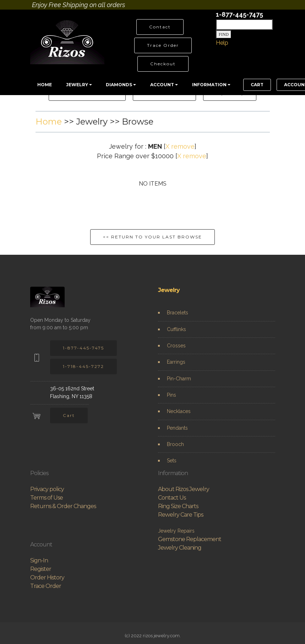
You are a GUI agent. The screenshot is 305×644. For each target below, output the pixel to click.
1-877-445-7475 (83, 348)
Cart (69, 415)
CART (257, 85)
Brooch (175, 444)
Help (222, 43)
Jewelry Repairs (176, 531)
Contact (160, 27)
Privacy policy (47, 489)
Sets (172, 461)
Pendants (177, 428)
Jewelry (169, 290)
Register (41, 569)
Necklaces (179, 411)
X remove (180, 146)
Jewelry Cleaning (180, 548)
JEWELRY (77, 85)
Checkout (163, 64)
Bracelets (178, 313)
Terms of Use (47, 498)
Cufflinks (176, 329)
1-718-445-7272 (83, 366)
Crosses (176, 346)
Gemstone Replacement (190, 539)
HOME (45, 85)
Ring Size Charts (178, 506)
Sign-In (39, 560)
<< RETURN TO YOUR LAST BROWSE (152, 237)
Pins (171, 395)
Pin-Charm (179, 379)
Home (49, 122)
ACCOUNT (162, 85)
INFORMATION (209, 85)
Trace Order (163, 45)
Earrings (176, 362)
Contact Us (172, 498)
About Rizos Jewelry (184, 489)
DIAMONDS (119, 85)
